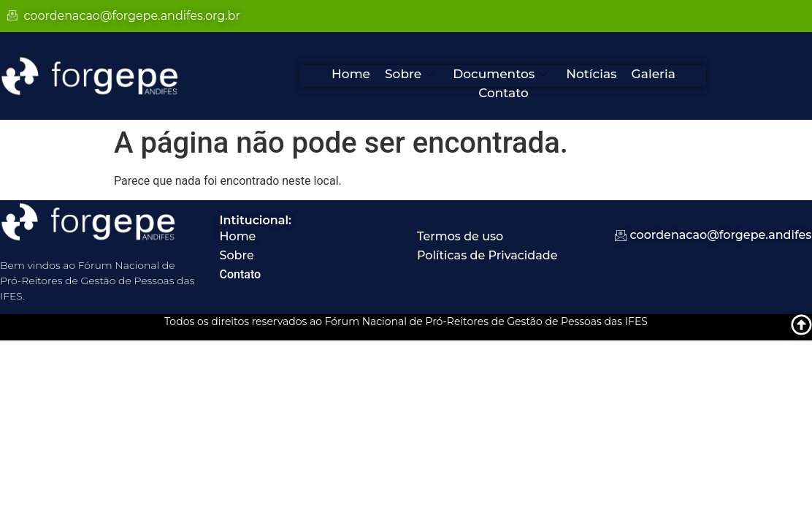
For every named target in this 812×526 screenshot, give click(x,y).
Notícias (591, 74)
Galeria (654, 74)
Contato (503, 93)
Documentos (500, 74)
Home (351, 74)
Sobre (409, 74)
